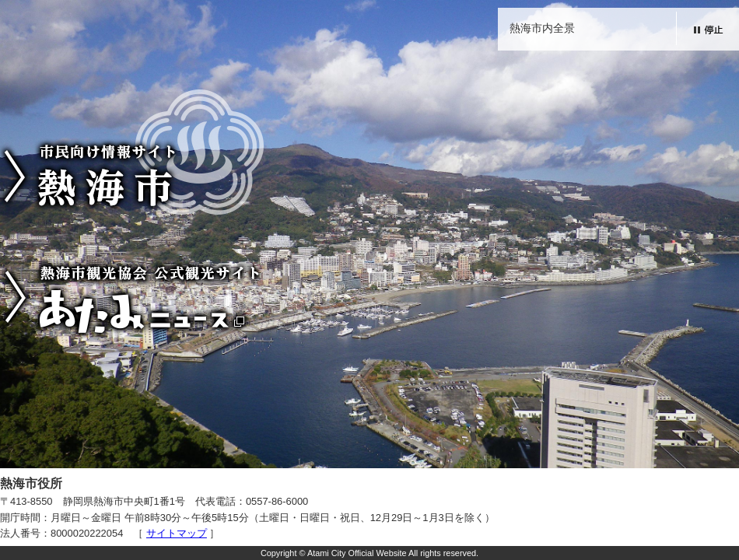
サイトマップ (177, 533)
